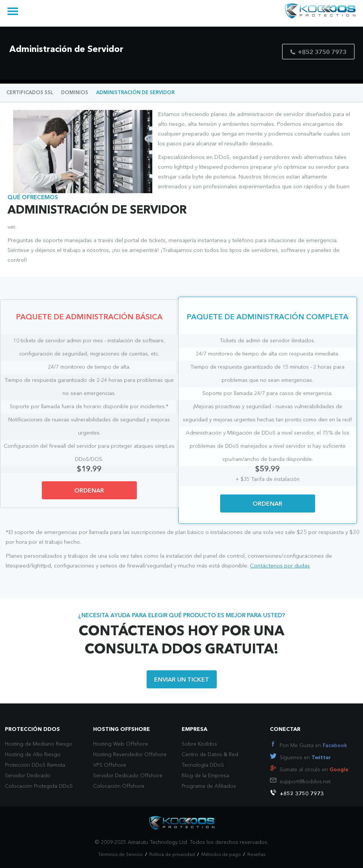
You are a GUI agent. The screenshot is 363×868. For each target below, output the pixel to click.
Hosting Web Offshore (121, 744)
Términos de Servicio (120, 855)
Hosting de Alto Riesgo (33, 755)
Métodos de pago (221, 855)
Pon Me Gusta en (313, 746)
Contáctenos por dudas (280, 566)
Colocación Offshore (119, 786)
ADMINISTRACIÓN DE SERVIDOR (135, 93)
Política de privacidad (172, 855)
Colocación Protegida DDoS (39, 786)
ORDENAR (89, 491)
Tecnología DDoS (203, 765)
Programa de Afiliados (209, 786)
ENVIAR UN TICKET (182, 680)
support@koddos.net (305, 782)
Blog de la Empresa (205, 776)
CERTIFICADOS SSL (30, 93)
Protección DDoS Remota (35, 765)
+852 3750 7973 (318, 53)
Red (234, 755)
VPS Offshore (110, 765)
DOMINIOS (75, 93)
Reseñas (256, 855)
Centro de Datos (202, 755)
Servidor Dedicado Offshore (128, 776)
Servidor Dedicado (28, 776)
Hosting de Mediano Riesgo (39, 744)
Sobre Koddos (199, 744)
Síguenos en (305, 758)
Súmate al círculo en (314, 770)
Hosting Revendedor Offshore (130, 755)
